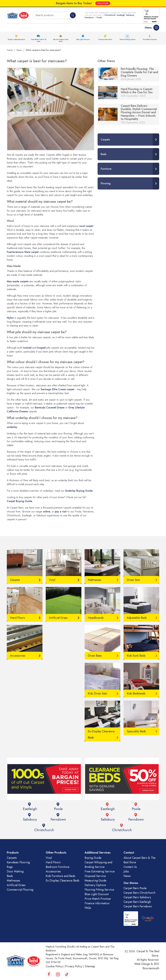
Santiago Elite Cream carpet (58, 389)
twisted (27, 348)
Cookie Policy (54, 966)
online (46, 512)
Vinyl (49, 858)
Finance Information (105, 39)
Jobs (126, 871)
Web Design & (144, 964)
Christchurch (110, 15)
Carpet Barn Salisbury (137, 897)
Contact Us (130, 867)
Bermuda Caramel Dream (50, 408)
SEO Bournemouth (151, 966)
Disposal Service (95, 876)
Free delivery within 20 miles (39, 40)
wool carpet (86, 226)
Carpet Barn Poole (135, 888)
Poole (99, 18)
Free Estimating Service (100, 871)
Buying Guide (93, 858)
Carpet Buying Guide (19, 501)
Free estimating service (127, 39)
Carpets (12, 858)
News (19, 50)
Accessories (53, 871)
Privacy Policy (74, 966)
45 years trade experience (16, 39)
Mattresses (13, 881)
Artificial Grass (16, 885)
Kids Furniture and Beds (60, 876)
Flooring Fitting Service (99, 890)
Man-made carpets (18, 281)
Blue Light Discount (83, 39)
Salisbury (130, 15)
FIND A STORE (103, 3)
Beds (10, 876)
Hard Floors (53, 862)
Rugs (10, 867)
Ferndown (89, 18)
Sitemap (90, 966)
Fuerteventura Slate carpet (23, 252)
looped (41, 348)
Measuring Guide (95, 881)
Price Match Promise (150, 39)
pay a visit (61, 512)
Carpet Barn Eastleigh (137, 902)
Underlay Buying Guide (79, 491)
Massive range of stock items (61, 40)
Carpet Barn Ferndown (138, 906)
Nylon (10, 318)
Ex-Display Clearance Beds (62, 881)
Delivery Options (95, 885)
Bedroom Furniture (58, 867)
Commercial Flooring (20, 890)
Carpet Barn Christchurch (139, 893)
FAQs (88, 908)
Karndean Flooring (18, 862)
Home (10, 50)
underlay (12, 427)
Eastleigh (121, 15)
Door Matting (15, 871)
